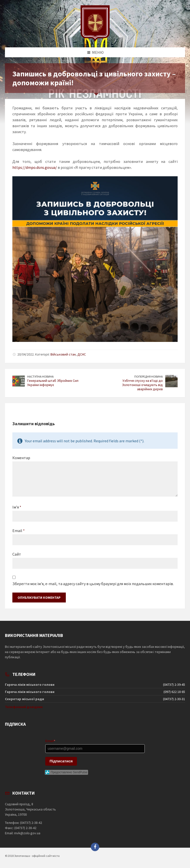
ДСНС (82, 354)
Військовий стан (63, 354)
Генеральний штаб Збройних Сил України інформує (53, 383)
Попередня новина (149, 376)
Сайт (17, 554)
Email (19, 531)
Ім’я (17, 507)
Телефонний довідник (24, 707)
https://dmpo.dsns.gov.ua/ (35, 167)
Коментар (21, 458)
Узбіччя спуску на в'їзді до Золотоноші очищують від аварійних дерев (142, 385)
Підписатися (61, 761)
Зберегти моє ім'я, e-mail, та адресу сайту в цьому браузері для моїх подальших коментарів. (93, 584)
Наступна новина (40, 376)
